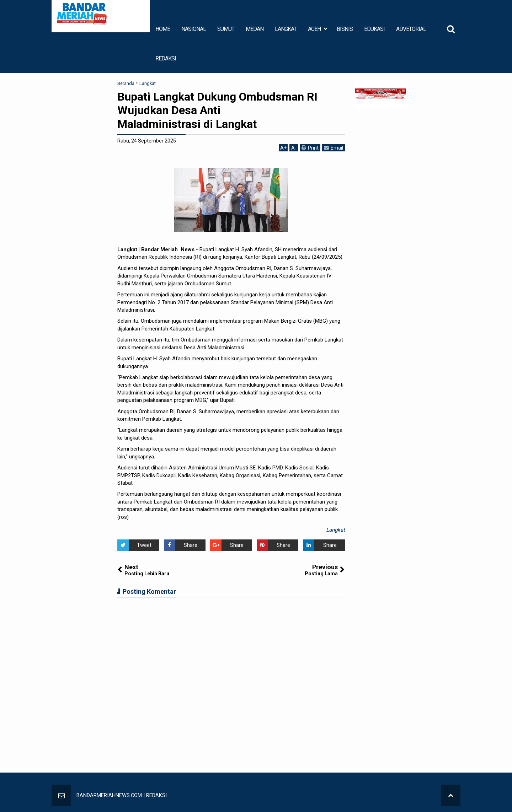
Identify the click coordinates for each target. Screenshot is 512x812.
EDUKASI (374, 29)
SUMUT (226, 29)
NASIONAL (194, 29)
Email (334, 148)
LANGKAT (286, 29)
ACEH (314, 29)
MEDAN (255, 29)
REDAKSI (166, 58)
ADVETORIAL (411, 29)
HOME (163, 29)
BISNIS (345, 29)
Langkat (335, 530)
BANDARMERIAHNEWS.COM (109, 795)
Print (310, 148)
